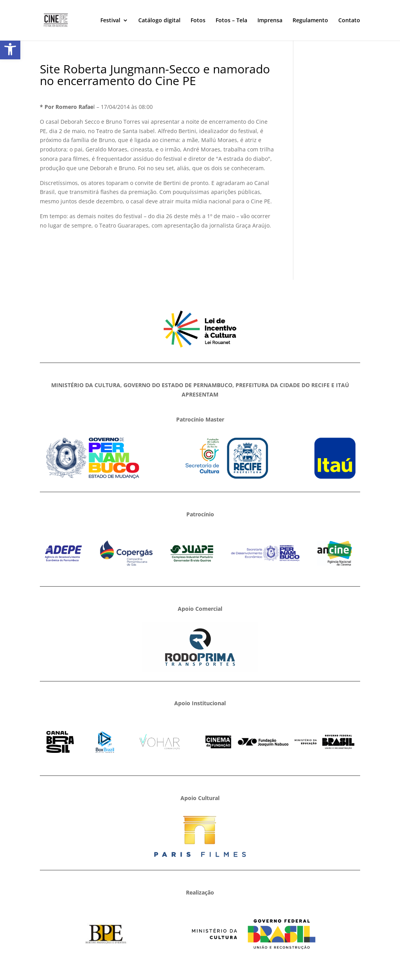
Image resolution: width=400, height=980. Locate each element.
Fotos (198, 21)
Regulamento (310, 21)
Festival (110, 21)
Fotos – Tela (231, 21)
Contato (349, 21)
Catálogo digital (159, 21)
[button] (10, 49)
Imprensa (270, 21)
